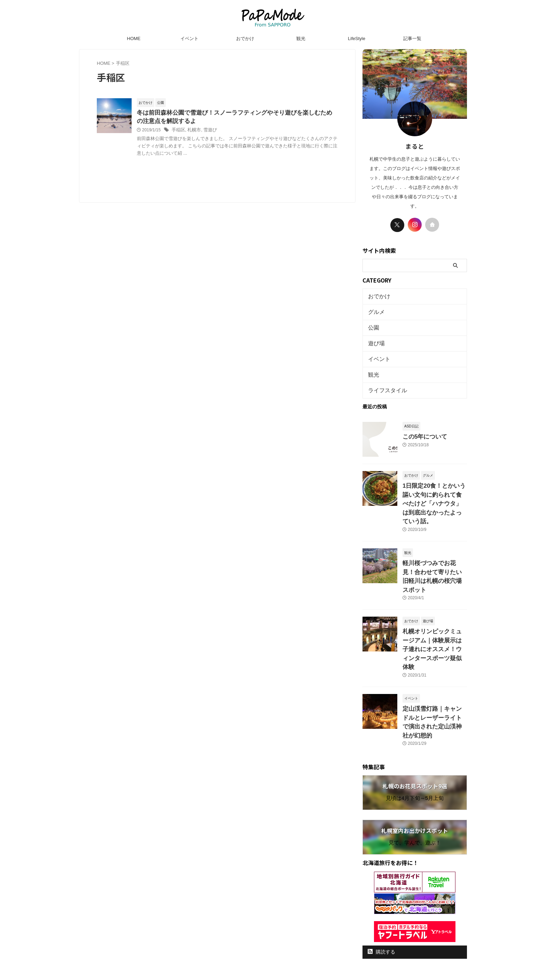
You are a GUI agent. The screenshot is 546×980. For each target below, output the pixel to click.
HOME (134, 38)
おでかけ (245, 38)
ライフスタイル (384, 381)
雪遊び (208, 131)
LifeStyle (357, 38)
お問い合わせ (309, 927)
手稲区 (178, 131)
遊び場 (375, 338)
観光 (301, 38)
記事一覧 (412, 38)
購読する (381, 892)
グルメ (375, 310)
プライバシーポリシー (267, 927)
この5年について (421, 426)
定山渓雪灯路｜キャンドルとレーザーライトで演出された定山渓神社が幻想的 (434, 668)
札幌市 (193, 131)
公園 (373, 324)
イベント (189, 38)
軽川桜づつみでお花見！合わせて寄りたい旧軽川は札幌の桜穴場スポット (434, 548)
